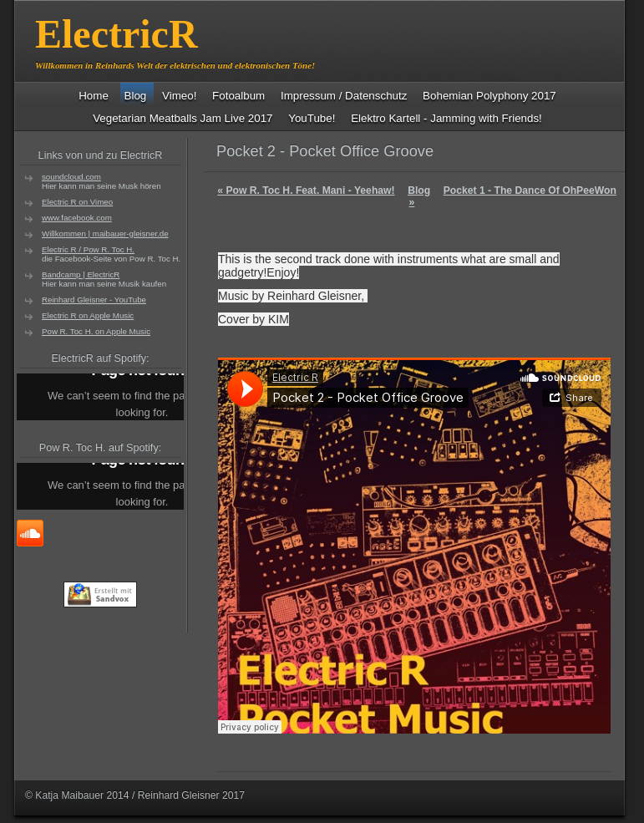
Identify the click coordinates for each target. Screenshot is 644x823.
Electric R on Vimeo (77, 202)
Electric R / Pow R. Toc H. (88, 249)
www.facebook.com (77, 218)
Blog (419, 191)
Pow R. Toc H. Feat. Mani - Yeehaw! (306, 191)
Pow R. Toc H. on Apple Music (96, 331)
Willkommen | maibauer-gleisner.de (105, 234)
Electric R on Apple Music (88, 315)
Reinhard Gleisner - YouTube (94, 300)
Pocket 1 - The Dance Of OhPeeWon (513, 196)
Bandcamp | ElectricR (81, 274)
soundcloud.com (71, 177)
